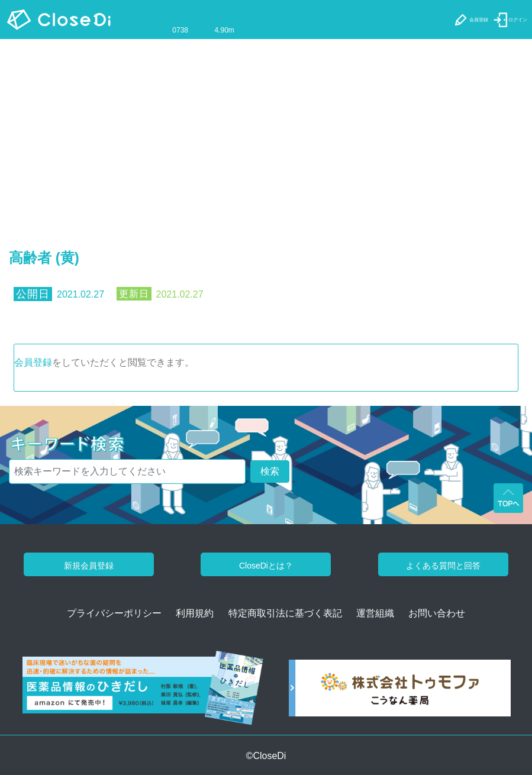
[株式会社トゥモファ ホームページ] (400, 692)
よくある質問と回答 (443, 566)
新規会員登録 (89, 566)
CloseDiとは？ (266, 566)
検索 (270, 471)
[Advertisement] (266, 128)
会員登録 (33, 362)
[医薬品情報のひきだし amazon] (143, 692)
